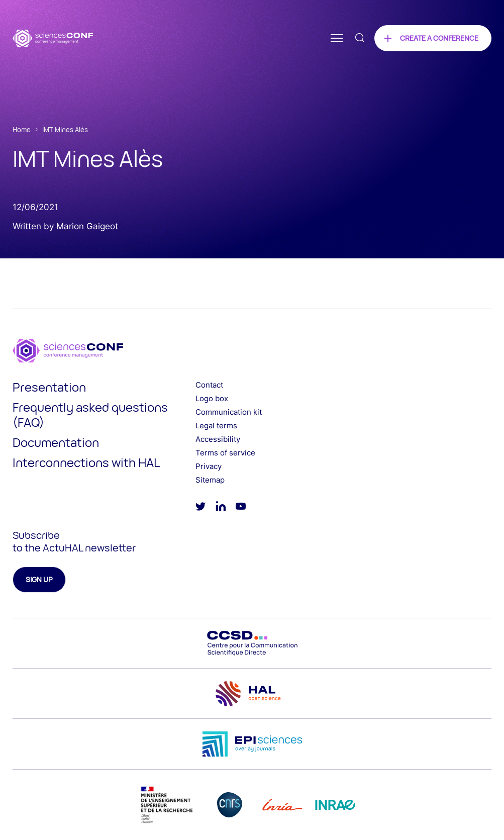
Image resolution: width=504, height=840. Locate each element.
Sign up (39, 579)
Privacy (209, 466)
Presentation (49, 387)
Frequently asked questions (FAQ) (90, 414)
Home (22, 130)
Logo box (212, 398)
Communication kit (229, 412)
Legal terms (216, 426)
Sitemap (210, 480)
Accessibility (218, 439)
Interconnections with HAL (86, 462)
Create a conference (439, 38)
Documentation (56, 442)
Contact (209, 385)
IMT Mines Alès (65, 130)
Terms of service (225, 453)
